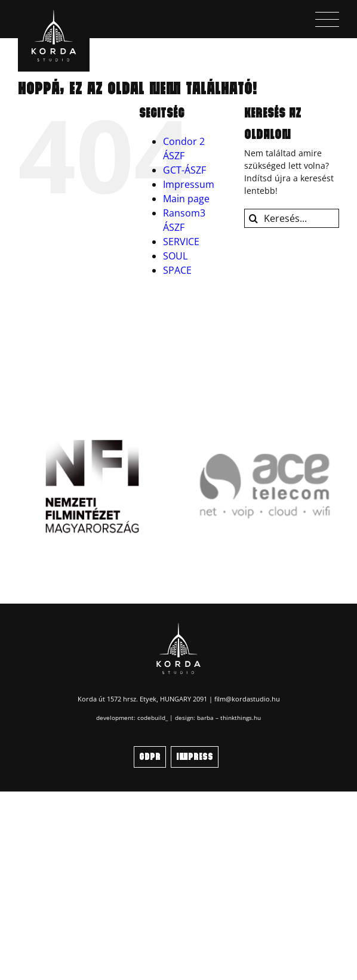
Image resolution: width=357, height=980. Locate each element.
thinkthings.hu (241, 718)
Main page (186, 199)
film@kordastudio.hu (247, 699)
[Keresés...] (292, 218)
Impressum (189, 184)
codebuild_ (153, 718)
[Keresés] (254, 218)
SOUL (175, 256)
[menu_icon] (327, 16)
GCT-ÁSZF (184, 170)
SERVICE (181, 242)
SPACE (177, 270)
